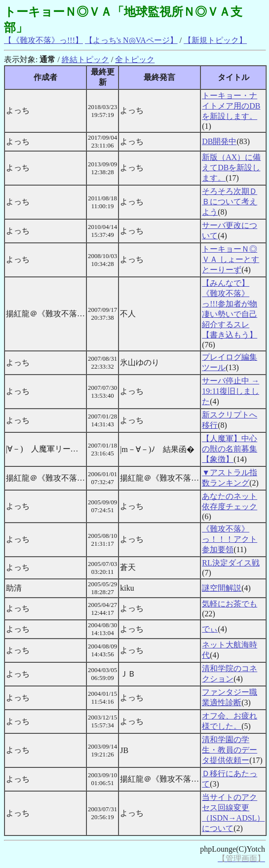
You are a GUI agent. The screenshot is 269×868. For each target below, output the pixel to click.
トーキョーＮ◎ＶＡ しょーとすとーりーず (231, 259)
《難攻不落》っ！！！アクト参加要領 (230, 539)
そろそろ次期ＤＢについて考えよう (230, 202)
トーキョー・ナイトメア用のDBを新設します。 (231, 106)
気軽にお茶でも (230, 604)
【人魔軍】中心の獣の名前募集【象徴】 (230, 449)
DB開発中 (219, 141)
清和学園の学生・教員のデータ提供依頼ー (230, 750)
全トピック (135, 59)
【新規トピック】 (215, 40)
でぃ (210, 629)
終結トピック (85, 59)
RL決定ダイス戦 (231, 563)
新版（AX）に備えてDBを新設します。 (231, 168)
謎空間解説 (222, 588)
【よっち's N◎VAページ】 (131, 40)
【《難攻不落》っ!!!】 (43, 40)
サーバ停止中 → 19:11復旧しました (231, 391)
